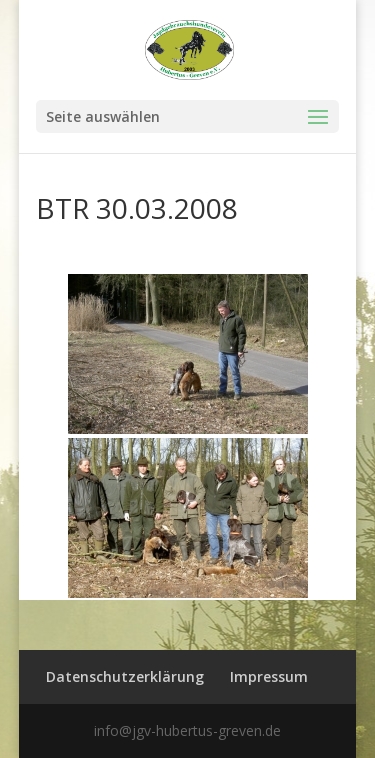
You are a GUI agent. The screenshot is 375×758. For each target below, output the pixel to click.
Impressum (269, 676)
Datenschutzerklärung (125, 676)
